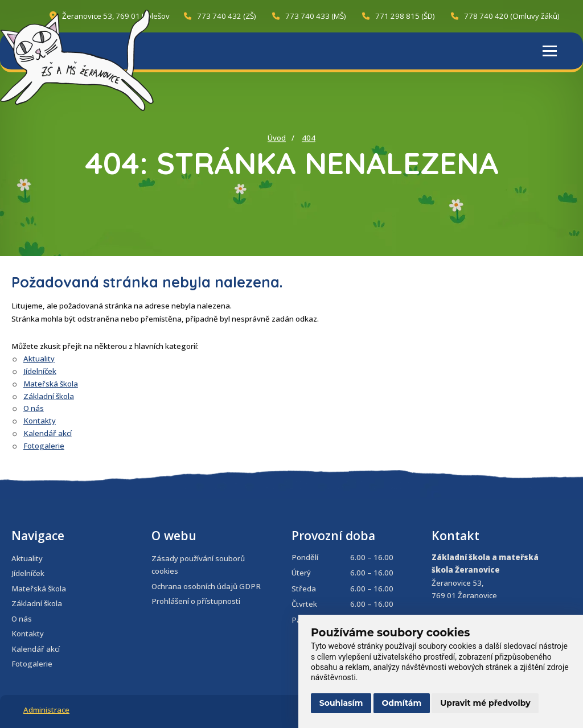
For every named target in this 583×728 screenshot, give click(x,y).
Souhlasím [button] (341, 703)
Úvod (277, 138)
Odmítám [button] (402, 703)
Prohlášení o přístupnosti (196, 601)
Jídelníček (40, 371)
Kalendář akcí (48, 433)
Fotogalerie (44, 446)
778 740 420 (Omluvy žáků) (505, 16)
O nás (34, 408)
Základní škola (49, 396)
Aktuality (39, 359)
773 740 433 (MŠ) (309, 16)
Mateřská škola (51, 384)
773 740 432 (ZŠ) (220, 16)
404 (309, 138)
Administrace (46, 710)
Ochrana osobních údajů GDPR (206, 586)
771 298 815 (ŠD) (399, 16)
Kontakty (40, 421)
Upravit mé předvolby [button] (485, 703)
